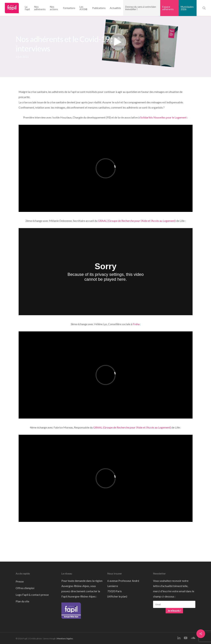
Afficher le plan (117, 596)
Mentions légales (65, 639)
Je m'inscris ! (174, 611)
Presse (20, 581)
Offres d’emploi (25, 588)
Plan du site (22, 601)
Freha (136, 324)
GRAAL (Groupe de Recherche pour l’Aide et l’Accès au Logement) (137, 221)
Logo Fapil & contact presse (32, 595)
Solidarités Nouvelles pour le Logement (163, 117)
